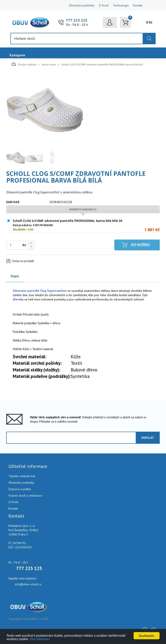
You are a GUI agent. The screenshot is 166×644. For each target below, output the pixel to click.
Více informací (61, 639)
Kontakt (138, 5)
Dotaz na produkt (23, 261)
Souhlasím (147, 635)
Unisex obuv (49, 65)
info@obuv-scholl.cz (28, 584)
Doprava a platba (20, 489)
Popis (15, 276)
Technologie (121, 5)
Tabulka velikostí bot (22, 476)
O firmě (104, 5)
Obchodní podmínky (82, 5)
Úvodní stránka (24, 64)
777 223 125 (77, 20)
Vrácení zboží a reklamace (25, 496)
